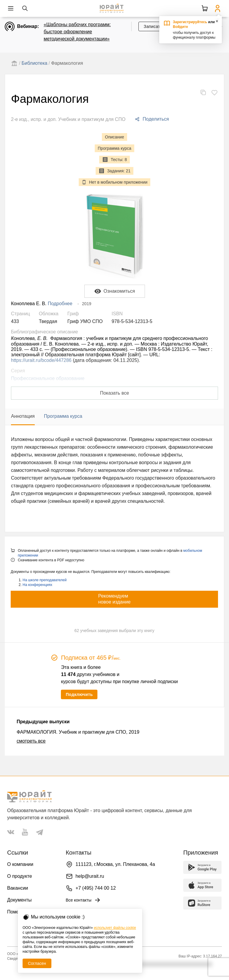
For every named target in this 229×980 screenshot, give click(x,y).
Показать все (115, 393)
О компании (20, 864)
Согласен (37, 963)
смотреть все (31, 741)
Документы (19, 900)
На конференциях (37, 585)
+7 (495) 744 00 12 (96, 888)
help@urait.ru (90, 876)
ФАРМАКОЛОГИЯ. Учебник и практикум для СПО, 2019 (78, 732)
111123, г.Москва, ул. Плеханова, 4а (115, 864)
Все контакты (83, 900)
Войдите (180, 27)
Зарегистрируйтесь (190, 22)
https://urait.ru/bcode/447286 (41, 360)
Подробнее (60, 304)
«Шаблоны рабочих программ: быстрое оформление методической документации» (77, 32)
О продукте (20, 876)
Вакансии (18, 888)
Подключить (79, 694)
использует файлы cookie (115, 928)
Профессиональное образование (48, 378)
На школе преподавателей (45, 580)
